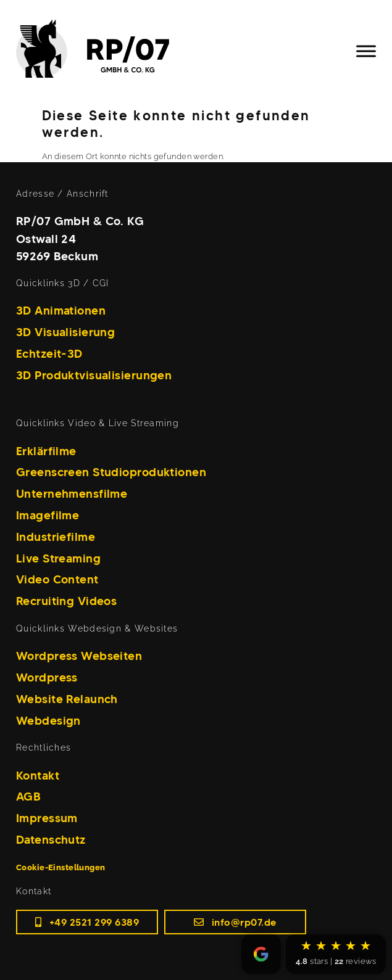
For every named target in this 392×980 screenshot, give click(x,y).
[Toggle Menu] (366, 51)
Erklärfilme (46, 451)
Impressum (47, 818)
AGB (28, 796)
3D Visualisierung (65, 332)
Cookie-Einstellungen (61, 867)
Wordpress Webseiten (79, 656)
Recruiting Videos (66, 601)
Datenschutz (51, 839)
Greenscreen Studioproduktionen (111, 472)
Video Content (57, 579)
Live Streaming (58, 558)
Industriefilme (56, 537)
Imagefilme (48, 515)
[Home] (103, 51)
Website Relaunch (67, 699)
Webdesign (48, 720)
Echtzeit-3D (49, 353)
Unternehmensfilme (72, 493)
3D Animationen (61, 310)
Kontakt (38, 775)
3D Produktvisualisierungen (94, 375)
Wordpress (47, 677)
